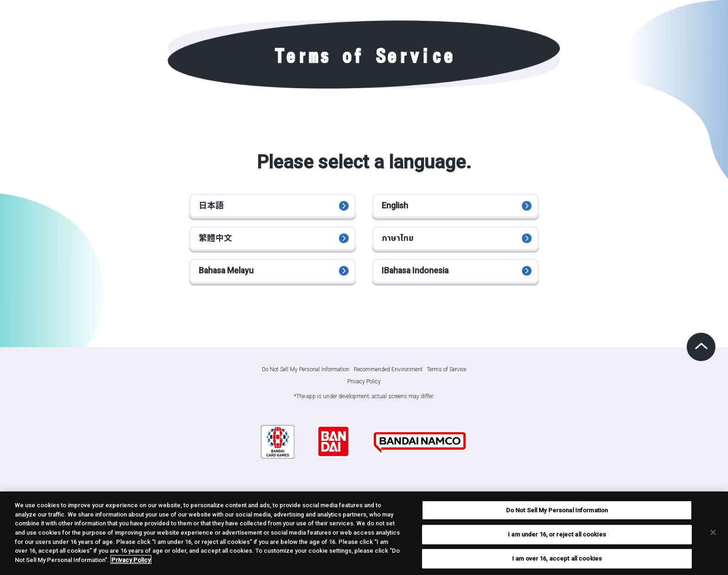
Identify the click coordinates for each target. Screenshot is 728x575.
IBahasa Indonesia (417, 277)
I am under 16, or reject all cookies (557, 537)
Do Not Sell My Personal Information (306, 377)
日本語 (212, 207)
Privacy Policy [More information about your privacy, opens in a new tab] (131, 562)
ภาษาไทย (399, 242)
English (396, 207)
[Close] (713, 535)
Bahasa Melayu (228, 277)
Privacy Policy (364, 388)
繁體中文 (216, 242)
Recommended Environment (388, 376)
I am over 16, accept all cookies (557, 561)
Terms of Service (446, 376)
